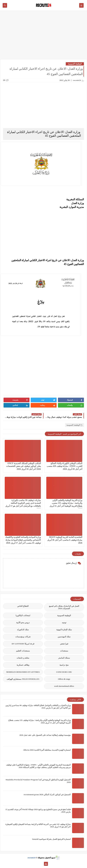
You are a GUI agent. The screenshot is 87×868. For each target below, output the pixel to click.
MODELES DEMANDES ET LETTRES (23, 672)
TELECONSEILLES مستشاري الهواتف (23, 679)
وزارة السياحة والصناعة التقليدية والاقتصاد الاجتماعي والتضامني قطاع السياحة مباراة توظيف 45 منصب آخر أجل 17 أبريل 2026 (23, 540)
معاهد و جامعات (23, 658)
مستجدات (64, 651)
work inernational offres (64, 686)
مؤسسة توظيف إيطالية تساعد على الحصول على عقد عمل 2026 (45, 735)
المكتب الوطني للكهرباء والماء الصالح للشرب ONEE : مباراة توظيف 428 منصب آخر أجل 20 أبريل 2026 (65, 466)
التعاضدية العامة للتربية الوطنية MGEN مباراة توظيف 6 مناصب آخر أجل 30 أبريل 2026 (65, 540)
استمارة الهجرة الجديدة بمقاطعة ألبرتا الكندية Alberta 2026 (47, 750)
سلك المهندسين (64, 637)
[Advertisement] (43, 36)
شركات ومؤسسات (23, 637)
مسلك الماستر (64, 658)
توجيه (64, 623)
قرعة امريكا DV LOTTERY (23, 644)
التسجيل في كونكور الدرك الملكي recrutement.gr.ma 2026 (47, 795)
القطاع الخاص (23, 606)
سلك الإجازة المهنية (64, 630)
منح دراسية (64, 665)
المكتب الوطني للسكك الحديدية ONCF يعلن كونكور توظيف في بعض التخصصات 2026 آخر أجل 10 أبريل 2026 (24, 466)
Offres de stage (64, 679)
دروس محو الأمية (23, 623)
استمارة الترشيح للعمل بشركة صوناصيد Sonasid (51, 839)
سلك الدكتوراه (23, 630)
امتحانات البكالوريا (23, 615)
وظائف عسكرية (23, 665)
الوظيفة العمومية (75, 64)
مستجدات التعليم (23, 651)
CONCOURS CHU (64, 672)
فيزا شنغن (64, 644)
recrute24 (31, 858)
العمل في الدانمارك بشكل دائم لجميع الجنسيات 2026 (64, 607)
